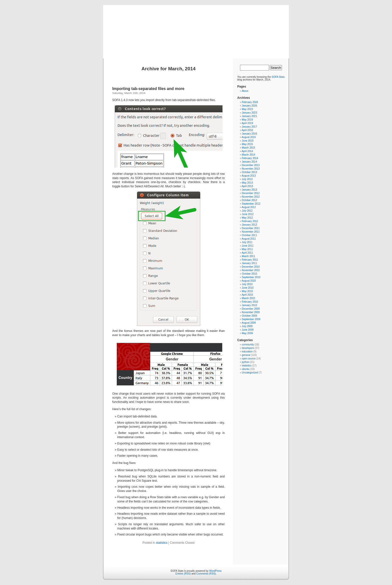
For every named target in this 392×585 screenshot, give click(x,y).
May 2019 (247, 120)
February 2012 (250, 221)
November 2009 (251, 312)
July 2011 (247, 242)
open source (249, 359)
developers (248, 348)
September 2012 (251, 204)
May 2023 (247, 109)
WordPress (215, 571)
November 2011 (251, 232)
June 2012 (248, 214)
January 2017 (249, 127)
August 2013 (249, 176)
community (248, 345)
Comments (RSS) (206, 574)
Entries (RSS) (183, 574)
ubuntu (246, 369)
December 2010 (251, 267)
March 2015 (248, 148)
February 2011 (250, 260)
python (245, 362)
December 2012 (251, 193)
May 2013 (247, 183)
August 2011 (249, 239)
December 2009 (251, 309)
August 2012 (249, 207)
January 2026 (249, 106)
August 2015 (249, 137)
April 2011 (247, 253)
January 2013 (249, 190)
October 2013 (249, 172)
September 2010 (251, 277)
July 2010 (247, 284)
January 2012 (249, 225)
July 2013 (247, 179)
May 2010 (247, 291)
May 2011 (247, 249)
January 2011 (249, 263)
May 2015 (247, 144)
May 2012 (247, 218)
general (246, 355)
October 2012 (249, 200)
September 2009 (251, 319)
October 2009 (249, 316)
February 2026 (250, 102)
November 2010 (251, 270)
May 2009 (247, 333)
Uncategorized (250, 373)
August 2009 (249, 323)
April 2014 (247, 151)
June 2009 (248, 330)
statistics (161, 543)
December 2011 (251, 228)
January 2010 (249, 305)
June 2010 (248, 288)
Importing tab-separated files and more (148, 89)
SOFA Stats (278, 77)
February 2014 (250, 158)
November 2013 (251, 169)
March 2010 (248, 298)
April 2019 (247, 123)
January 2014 (249, 162)
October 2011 (249, 235)
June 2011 (248, 246)
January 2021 (249, 116)
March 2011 (248, 256)
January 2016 (249, 134)
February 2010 (250, 302)
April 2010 (247, 295)
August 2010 (249, 281)
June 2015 (248, 141)
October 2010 (249, 274)
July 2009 (247, 326)
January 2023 (249, 113)
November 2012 (251, 197)
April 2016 (247, 130)
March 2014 (248, 155)
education (247, 352)
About (245, 91)
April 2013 (247, 186)
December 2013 (251, 165)
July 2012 (247, 211)
